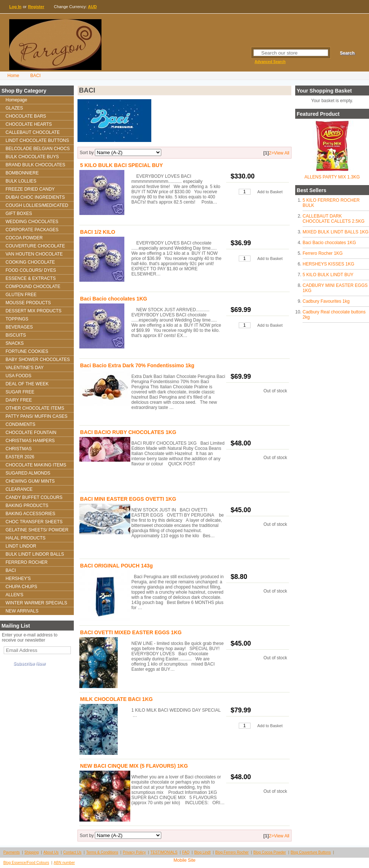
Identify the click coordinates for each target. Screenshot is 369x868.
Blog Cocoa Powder (270, 852)
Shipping (32, 852)
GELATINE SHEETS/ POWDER (37, 530)
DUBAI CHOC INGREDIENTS (35, 197)
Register (36, 7)
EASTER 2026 (20, 457)
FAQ (186, 852)
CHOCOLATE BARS (26, 116)
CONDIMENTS (20, 424)
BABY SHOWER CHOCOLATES (38, 360)
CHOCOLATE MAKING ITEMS (36, 465)
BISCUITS (16, 335)
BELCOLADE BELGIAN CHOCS (38, 149)
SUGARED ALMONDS (28, 473)
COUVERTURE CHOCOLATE (35, 246)
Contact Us (72, 852)
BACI (35, 76)
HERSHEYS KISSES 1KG (328, 264)
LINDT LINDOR (21, 546)
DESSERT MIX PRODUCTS (34, 311)
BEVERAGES (19, 327)
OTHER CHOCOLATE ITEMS (35, 408)
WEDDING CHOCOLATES (32, 222)
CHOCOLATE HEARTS (29, 124)
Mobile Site (184, 860)
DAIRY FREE (19, 400)
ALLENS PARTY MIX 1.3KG (332, 177)
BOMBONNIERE (22, 173)
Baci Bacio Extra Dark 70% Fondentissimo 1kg (137, 365)
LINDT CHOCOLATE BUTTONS (37, 140)
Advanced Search (270, 62)
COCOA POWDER (24, 238)
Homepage (16, 100)
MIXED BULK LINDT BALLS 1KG (336, 232)
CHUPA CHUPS (21, 587)
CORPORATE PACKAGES (32, 230)
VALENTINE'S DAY (25, 368)
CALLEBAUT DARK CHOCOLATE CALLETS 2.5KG (334, 219)
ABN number (64, 863)
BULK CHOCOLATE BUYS (32, 157)
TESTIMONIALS (164, 852)
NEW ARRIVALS (22, 611)
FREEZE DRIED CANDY (30, 189)
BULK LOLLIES (21, 181)
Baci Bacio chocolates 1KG (329, 243)
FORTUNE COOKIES (27, 351)
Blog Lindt (202, 852)
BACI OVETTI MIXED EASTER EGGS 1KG (131, 632)
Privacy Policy (134, 852)
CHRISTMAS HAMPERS (30, 441)
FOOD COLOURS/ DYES (31, 270)
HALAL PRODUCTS (25, 538)
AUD (92, 7)
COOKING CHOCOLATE (30, 262)
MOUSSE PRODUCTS (28, 303)
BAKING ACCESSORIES (30, 514)
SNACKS (15, 343)
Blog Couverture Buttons (311, 852)
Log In (15, 7)
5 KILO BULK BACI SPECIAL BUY (121, 165)
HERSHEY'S (18, 579)
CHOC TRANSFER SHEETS (34, 522)
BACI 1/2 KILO (98, 232)
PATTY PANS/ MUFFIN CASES (37, 416)
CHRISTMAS (19, 449)
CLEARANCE (19, 489)
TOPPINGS (17, 319)
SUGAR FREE (20, 392)
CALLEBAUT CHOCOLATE (33, 132)
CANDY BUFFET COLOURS (34, 497)
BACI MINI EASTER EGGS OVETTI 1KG (128, 499)
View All (282, 153)
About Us (51, 852)
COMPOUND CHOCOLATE (33, 287)
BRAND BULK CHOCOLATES (35, 165)
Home (13, 76)
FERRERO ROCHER (27, 562)
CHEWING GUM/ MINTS (30, 481)
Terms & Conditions (102, 852)
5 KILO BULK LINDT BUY (328, 275)
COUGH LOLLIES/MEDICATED (37, 205)
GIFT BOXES (19, 213)
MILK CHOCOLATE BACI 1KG (116, 699)
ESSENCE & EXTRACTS (31, 278)
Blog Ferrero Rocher (232, 852)
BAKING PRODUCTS (27, 506)
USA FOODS (18, 376)
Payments (11, 852)
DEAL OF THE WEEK (27, 384)
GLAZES (14, 108)
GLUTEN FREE (21, 295)
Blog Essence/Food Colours (26, 863)
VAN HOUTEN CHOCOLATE (34, 254)
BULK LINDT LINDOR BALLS (35, 554)
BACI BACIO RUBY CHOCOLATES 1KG (128, 432)
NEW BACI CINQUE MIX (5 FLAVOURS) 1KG (134, 766)
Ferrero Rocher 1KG (323, 253)
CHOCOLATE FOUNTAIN (31, 433)
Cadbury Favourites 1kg (326, 301)
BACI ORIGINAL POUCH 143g (116, 566)
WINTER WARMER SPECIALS (36, 603)
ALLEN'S (14, 595)
